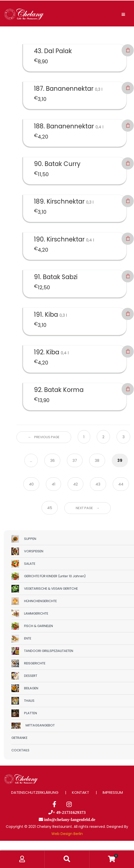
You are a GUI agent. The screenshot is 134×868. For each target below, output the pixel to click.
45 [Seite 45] (50, 508)
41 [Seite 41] (54, 484)
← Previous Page (44, 437)
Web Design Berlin (67, 834)
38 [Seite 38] (97, 460)
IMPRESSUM (113, 792)
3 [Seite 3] (123, 437)
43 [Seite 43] (98, 484)
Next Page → (88, 508)
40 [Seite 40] (31, 484)
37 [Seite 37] (75, 460)
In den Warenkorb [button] (128, 50)
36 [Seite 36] (52, 460)
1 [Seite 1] (84, 437)
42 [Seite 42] (75, 484)
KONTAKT (81, 792)
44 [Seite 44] (121, 484)
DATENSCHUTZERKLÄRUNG (35, 792)
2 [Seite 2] (103, 437)
